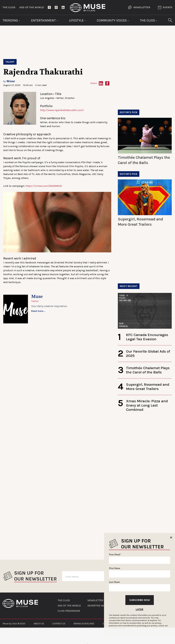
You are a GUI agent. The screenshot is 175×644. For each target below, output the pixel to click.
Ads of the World (32, 7)
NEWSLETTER (95, 600)
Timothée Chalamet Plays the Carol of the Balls (148, 370)
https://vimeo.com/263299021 (44, 186)
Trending (12, 20)
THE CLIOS (64, 600)
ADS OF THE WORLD (69, 606)
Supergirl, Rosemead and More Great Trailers (148, 387)
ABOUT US (39, 624)
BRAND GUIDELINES (84, 624)
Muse (11, 81)
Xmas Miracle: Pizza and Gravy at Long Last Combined (147, 405)
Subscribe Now (140, 600)
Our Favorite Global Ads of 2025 (148, 353)
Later (140, 609)
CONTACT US (59, 624)
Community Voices (113, 20)
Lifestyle (78, 20)
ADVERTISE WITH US (99, 606)
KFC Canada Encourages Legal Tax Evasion (147, 337)
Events (165, 7)
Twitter (35, 301)
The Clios (9, 7)
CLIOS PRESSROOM (69, 611)
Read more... (38, 311)
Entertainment (45, 20)
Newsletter (139, 7)
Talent (10, 62)
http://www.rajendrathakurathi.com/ (62, 110)
